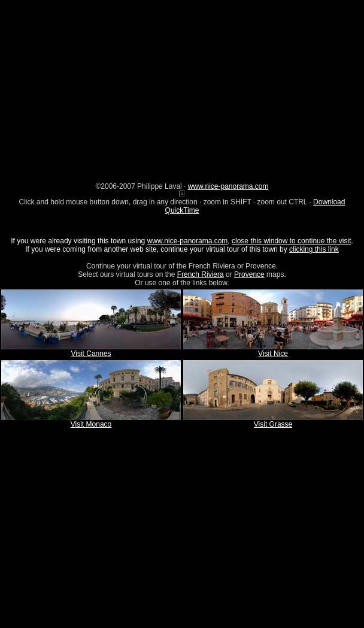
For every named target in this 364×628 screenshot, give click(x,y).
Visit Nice (273, 354)
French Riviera (201, 274)
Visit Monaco (91, 424)
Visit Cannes (91, 354)
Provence (249, 274)
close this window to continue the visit (291, 241)
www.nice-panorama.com (228, 186)
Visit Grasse (273, 424)
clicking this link (314, 249)
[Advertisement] (182, 84)
